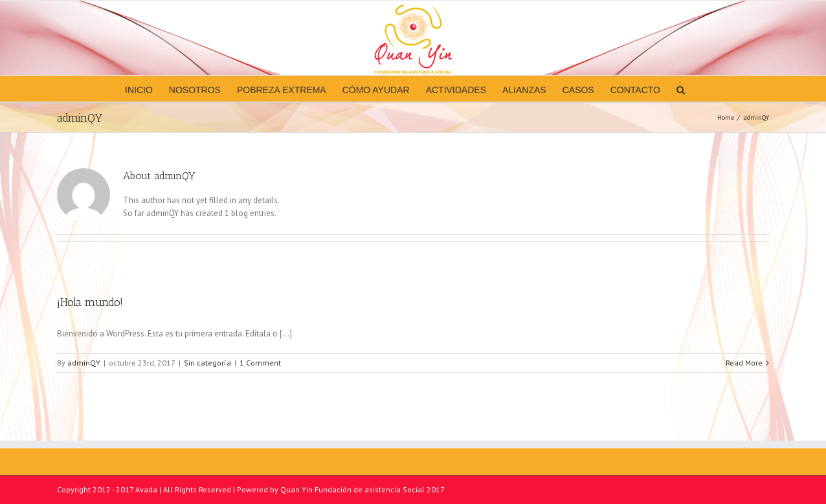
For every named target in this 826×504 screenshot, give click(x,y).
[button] (681, 89)
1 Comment (260, 363)
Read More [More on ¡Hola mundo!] (744, 363)
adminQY (84, 363)
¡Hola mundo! (90, 302)
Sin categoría (207, 363)
